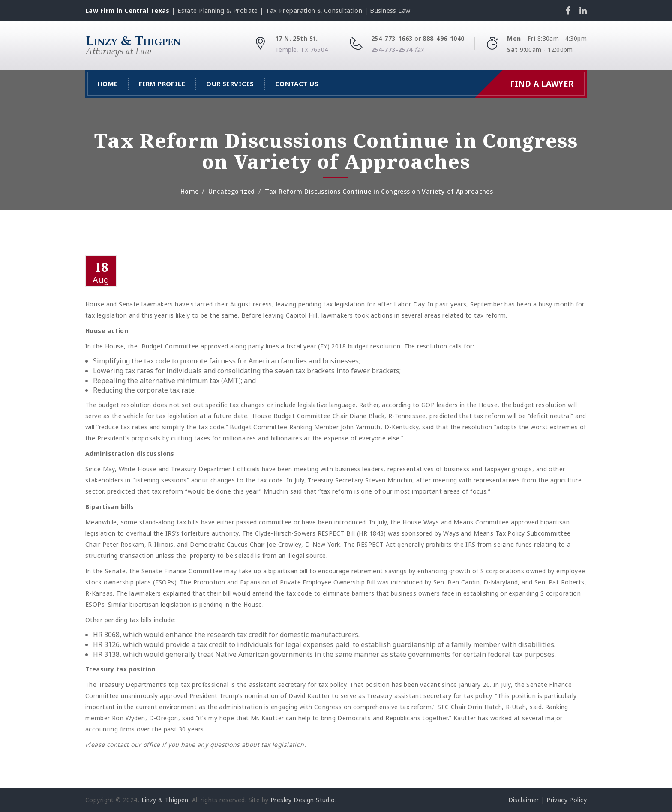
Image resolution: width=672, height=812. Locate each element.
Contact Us (297, 84)
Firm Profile (162, 84)
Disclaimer (524, 800)
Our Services (230, 84)
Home (108, 84)
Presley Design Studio (303, 800)
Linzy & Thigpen (165, 800)
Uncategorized (231, 191)
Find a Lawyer (542, 84)
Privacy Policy (567, 800)
